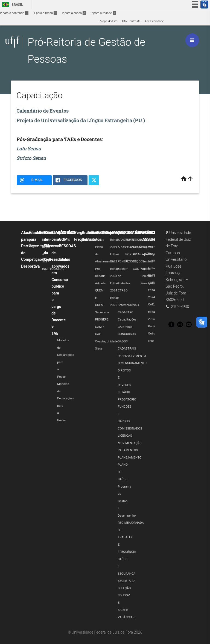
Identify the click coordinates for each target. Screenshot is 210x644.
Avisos (100, 240)
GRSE (72, 233)
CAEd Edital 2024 (152, 290)
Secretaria (102, 312)
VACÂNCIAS (126, 617)
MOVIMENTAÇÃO (130, 443)
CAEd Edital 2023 (152, 268)
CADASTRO (126, 312)
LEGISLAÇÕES (135, 247)
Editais (141, 233)
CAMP (99, 327)
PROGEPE (102, 320)
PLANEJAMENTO (130, 458)
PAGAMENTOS (128, 450)
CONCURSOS (127, 334)
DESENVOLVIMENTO (132, 356)
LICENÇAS (125, 436)
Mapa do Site (109, 21)
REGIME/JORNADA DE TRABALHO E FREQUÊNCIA (131, 537)
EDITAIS (131, 240)
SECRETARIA (127, 581)
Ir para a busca (74, 13)
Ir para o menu (45, 13)
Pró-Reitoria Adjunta (100, 276)
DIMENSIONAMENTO (132, 363)
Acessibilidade (154, 21)
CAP (98, 334)
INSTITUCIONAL (53, 269)
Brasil (12, 5)
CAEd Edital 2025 (152, 312)
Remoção (147, 283)
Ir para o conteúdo (14, 13)
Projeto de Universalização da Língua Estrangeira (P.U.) (81, 120)
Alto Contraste (131, 21)
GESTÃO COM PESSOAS (68, 239)
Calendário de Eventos (43, 111)
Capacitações (127, 320)
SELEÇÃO (124, 588)
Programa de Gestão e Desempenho (127, 501)
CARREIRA (125, 327)
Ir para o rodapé (103, 13)
